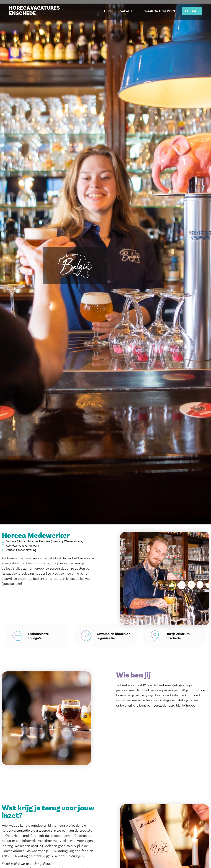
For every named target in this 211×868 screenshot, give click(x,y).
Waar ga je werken (160, 11)
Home (109, 11)
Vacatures (129, 11)
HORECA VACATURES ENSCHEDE (34, 11)
